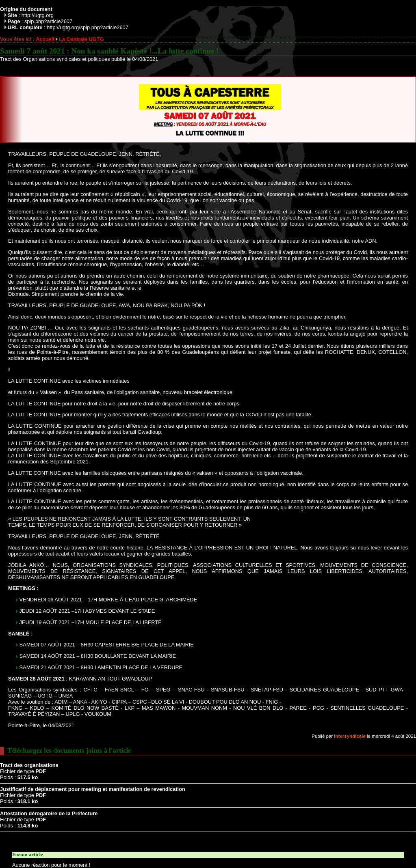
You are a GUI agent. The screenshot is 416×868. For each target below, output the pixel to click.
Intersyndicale (350, 736)
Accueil (45, 39)
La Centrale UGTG (81, 39)
